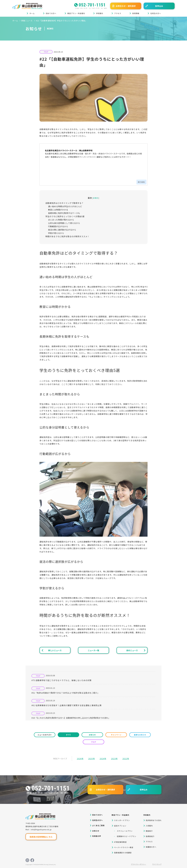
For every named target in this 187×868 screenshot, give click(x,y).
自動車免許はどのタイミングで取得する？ (64, 203)
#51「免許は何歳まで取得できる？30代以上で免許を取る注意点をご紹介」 (65, 693)
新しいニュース (55, 650)
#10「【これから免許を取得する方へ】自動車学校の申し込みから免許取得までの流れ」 (71, 718)
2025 (91, 759)
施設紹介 (149, 831)
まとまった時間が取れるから (61, 220)
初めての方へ (51, 13)
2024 (102, 759)
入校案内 (149, 826)
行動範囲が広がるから (58, 226)
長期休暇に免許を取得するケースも (64, 213)
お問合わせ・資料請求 (126, 6)
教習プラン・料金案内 (76, 13)
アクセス (118, 13)
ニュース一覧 (93, 650)
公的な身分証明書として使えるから (64, 223)
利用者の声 (97, 836)
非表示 (96, 198)
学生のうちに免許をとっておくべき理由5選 (65, 216)
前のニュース (132, 650)
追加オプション (120, 826)
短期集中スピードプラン (127, 836)
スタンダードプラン (122, 820)
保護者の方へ (151, 847)
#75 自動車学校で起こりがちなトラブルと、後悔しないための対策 (61, 680)
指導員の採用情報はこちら (41, 837)
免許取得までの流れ (154, 820)
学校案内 (100, 13)
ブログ (46, 52)
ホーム (32, 13)
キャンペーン (116, 735)
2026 (79, 759)
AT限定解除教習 (120, 842)
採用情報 (136, 13)
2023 (113, 759)
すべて (69, 735)
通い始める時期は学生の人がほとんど (65, 206)
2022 (125, 759)
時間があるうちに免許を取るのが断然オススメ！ (68, 236)
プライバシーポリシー (138, 864)
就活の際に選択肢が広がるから (62, 230)
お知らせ (92, 735)
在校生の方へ (156, 13)
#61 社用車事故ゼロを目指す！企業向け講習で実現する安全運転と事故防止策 (67, 705)
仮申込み (159, 6)
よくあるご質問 (98, 825)
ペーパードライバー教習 (124, 847)
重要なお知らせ (140, 735)
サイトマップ (157, 864)
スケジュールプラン (125, 831)
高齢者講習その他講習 (123, 853)
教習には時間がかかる (58, 210)
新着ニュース (27, 21)
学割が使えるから (56, 233)
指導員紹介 (150, 836)
